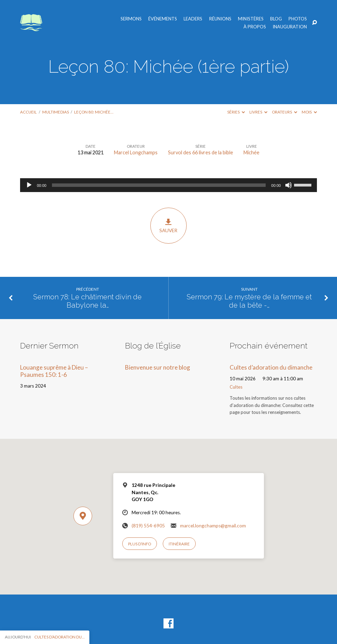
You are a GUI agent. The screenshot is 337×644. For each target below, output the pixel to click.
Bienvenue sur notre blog (158, 367)
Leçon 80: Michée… (94, 112)
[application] (168, 185)
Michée (251, 152)
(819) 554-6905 (148, 526)
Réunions (220, 19)
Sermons (131, 19)
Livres (258, 112)
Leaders (193, 19)
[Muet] (289, 185)
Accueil (28, 112)
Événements (163, 19)
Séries (236, 112)
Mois (309, 112)
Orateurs (285, 112)
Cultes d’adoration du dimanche (271, 367)
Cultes (236, 387)
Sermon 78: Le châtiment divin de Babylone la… (87, 301)
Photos (298, 19)
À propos (255, 27)
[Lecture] (29, 185)
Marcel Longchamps (136, 152)
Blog (276, 19)
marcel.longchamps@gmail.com (213, 526)
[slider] (159, 185)
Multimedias (56, 112)
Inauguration (290, 27)
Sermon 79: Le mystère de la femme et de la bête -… (249, 301)
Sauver (168, 226)
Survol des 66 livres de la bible (201, 152)
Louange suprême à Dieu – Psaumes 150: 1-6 (54, 371)
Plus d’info (140, 544)
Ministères (251, 19)
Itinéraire (179, 544)
